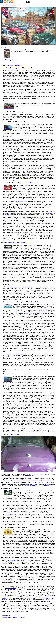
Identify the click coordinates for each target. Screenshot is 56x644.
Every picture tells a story (13, 434)
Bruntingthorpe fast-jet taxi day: (17, 243)
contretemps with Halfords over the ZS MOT (19, 287)
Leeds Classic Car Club (34, 302)
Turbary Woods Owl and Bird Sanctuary (43, 309)
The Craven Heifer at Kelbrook (18, 354)
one (24, 476)
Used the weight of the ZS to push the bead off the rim (17, 561)
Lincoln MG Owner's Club (31, 183)
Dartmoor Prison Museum (10, 514)
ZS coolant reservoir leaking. (15, 65)
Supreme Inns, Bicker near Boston (19, 202)
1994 (29, 105)
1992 (24, 105)
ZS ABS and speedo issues (10, 60)
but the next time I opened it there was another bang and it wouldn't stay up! (35, 480)
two (28, 476)
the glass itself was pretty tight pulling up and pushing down (37, 486)
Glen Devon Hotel (26, 131)
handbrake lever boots (11, 588)
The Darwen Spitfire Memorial (31, 313)
